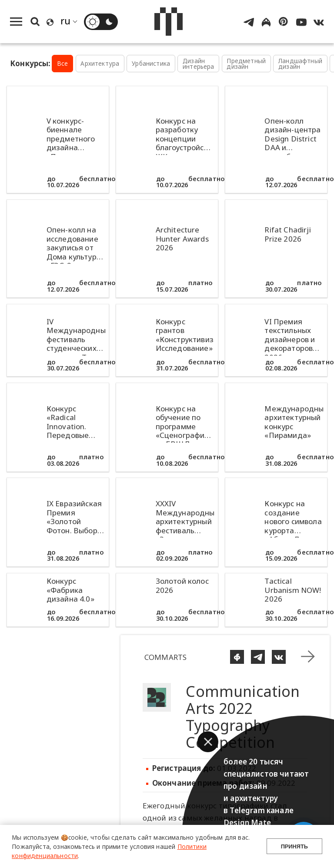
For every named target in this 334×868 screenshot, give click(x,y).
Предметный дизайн (246, 64)
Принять (294, 846)
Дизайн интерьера (199, 64)
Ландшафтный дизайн (300, 64)
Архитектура (100, 63)
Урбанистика (151, 63)
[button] (208, 742)
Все (63, 63)
